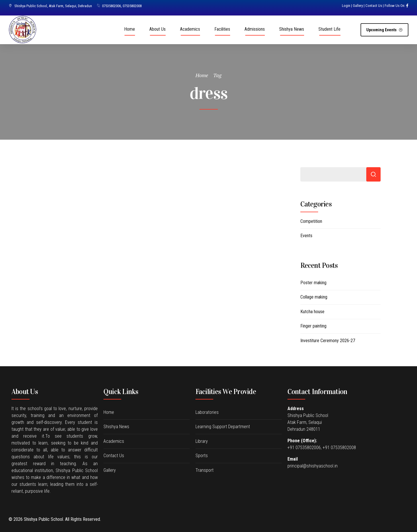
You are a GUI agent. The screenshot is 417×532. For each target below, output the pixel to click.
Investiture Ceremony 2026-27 (328, 341)
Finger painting (313, 326)
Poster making (313, 283)
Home (130, 29)
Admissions (255, 29)
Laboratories (207, 412)
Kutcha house (312, 312)
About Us (157, 29)
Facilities (222, 29)
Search (373, 174)
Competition (311, 221)
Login (346, 6)
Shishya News (292, 29)
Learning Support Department (223, 427)
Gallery (358, 6)
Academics (190, 29)
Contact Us (374, 6)
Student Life (329, 29)
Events (306, 236)
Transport (204, 470)
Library (202, 441)
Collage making (314, 297)
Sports (202, 456)
